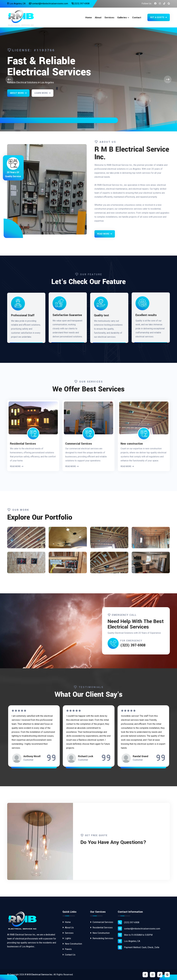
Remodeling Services (102, 938)
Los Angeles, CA (16, 4)
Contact (137, 17)
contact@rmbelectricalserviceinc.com (48, 4)
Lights (67, 938)
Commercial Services (102, 922)
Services (109, 17)
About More (18, 93)
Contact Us (69, 955)
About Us (68, 928)
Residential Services (101, 928)
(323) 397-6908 (80, 4)
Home (89, 17)
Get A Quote (159, 17)
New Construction (72, 944)
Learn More (43, 93)
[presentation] (9, 79)
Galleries (122, 17)
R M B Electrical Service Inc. (39, 975)
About (98, 17)
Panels (67, 949)
